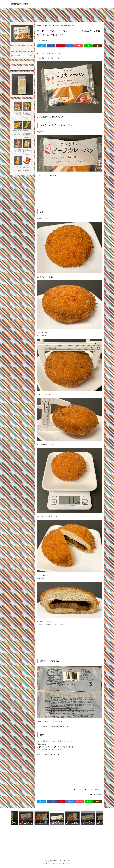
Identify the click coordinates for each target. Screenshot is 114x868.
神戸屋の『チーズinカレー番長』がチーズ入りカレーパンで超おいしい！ (17, 133)
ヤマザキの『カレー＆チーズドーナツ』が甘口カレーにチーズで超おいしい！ (17, 169)
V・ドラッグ (70, 26)
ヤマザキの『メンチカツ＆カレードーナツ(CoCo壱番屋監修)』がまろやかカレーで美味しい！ (27, 115)
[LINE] (88, 46)
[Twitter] (42, 46)
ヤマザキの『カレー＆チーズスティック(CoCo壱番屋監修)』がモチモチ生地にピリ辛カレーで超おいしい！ (27, 134)
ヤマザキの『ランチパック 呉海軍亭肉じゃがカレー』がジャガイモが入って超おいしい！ (27, 152)
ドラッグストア (59, 26)
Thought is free (67, 864)
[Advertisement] (57, 15)
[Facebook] (51, 46)
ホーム (41, 26)
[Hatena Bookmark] (70, 46)
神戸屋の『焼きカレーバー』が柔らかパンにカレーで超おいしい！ (17, 151)
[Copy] (97, 46)
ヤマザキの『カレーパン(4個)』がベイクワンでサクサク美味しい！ (17, 114)
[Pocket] (79, 46)
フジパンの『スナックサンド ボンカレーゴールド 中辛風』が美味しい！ (27, 168)
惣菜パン (97, 790)
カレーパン (90, 790)
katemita (98, 794)
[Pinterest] (60, 46)
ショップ (49, 26)
